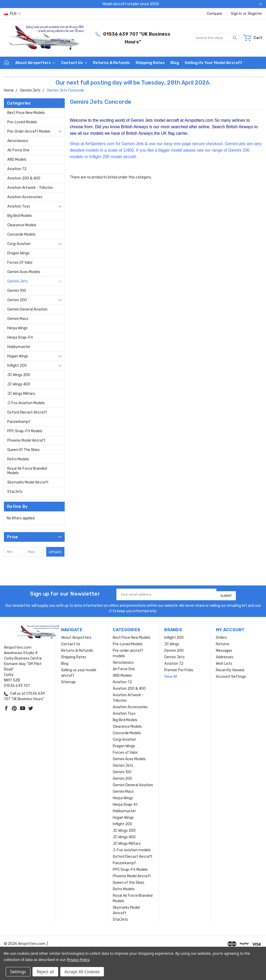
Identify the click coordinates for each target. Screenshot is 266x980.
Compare (214, 14)
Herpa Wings (17, 328)
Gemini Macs (18, 319)
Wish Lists (224, 662)
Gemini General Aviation (27, 309)
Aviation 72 (17, 169)
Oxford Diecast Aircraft (27, 412)
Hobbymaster (19, 347)
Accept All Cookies (82, 972)
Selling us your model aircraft (213, 63)
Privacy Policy (78, 960)
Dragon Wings (18, 253)
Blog (175, 63)
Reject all (45, 972)
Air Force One (18, 150)
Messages (224, 649)
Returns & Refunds (111, 63)
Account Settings (231, 675)
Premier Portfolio (179, 668)
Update (55, 552)
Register (255, 14)
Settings (18, 972)
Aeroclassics (18, 141)
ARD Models (17, 160)
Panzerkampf (19, 422)
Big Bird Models (20, 216)
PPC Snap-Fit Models (25, 431)
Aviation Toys (19, 206)
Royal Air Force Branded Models (27, 471)
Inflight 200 (17, 366)
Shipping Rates (150, 63)
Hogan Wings (18, 356)
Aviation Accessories (25, 197)
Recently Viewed (230, 668)
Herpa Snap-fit (20, 337)
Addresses (225, 655)
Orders (221, 636)
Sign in (236, 14)
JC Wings (172, 642)
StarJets (15, 492)
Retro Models (18, 459)
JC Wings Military (21, 394)
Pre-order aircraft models (29, 131)
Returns (223, 642)
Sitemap (68, 680)
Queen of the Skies (24, 450)
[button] (34, 537)
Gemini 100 (17, 291)
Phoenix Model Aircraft (26, 440)
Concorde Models (21, 234)
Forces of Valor (20, 263)
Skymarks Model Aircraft (28, 482)
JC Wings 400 (19, 384)
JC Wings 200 (19, 375)
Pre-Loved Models (22, 122)
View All (171, 675)
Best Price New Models (26, 113)
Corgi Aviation (19, 244)
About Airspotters (35, 63)
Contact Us (74, 63)
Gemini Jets (18, 281)
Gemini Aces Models (24, 272)
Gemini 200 (17, 300)
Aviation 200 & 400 (24, 178)
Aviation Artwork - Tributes (30, 188)
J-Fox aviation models (26, 403)
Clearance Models (22, 225)
